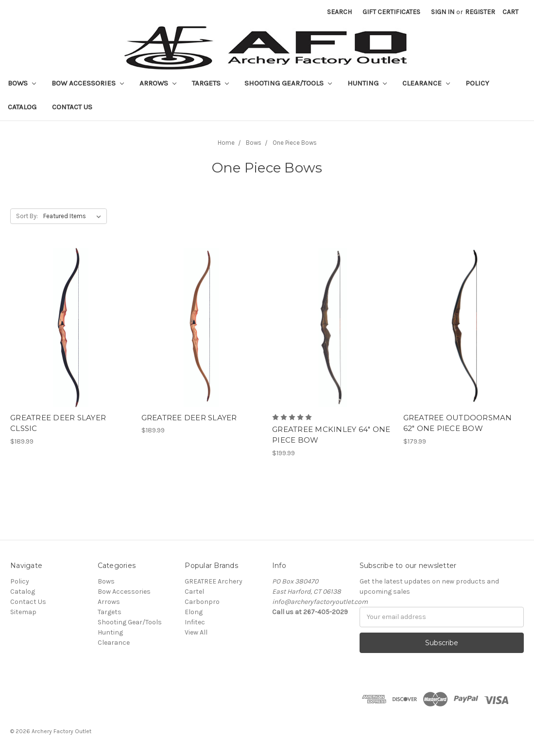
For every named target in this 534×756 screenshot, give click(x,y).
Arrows (158, 83)
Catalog (22, 107)
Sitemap (23, 612)
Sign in (443, 12)
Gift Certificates (391, 12)
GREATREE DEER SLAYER (189, 418)
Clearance (426, 83)
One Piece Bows (295, 143)
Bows (22, 83)
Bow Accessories (88, 83)
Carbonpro (202, 602)
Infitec (195, 622)
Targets (210, 83)
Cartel (194, 592)
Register (480, 12)
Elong (194, 612)
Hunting (367, 83)
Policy (477, 83)
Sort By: (27, 216)
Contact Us (72, 107)
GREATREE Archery (214, 581)
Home (226, 143)
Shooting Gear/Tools (288, 83)
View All (196, 632)
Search (339, 12)
